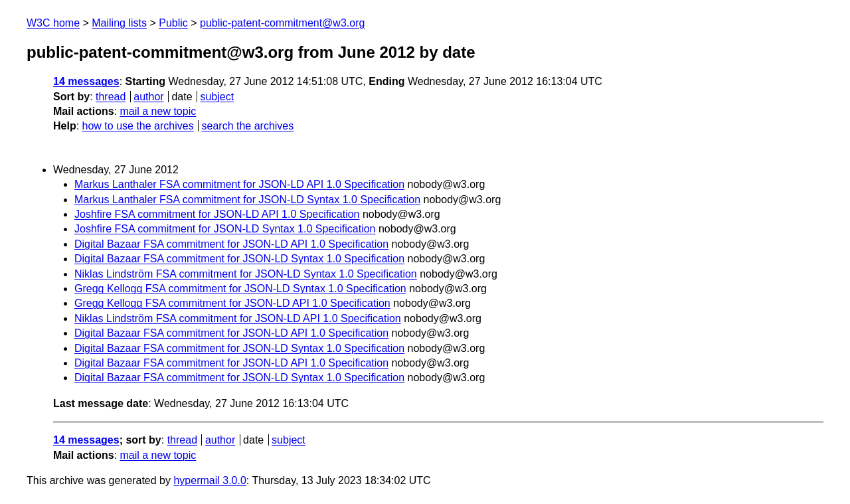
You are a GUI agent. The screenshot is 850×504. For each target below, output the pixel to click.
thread (111, 97)
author (148, 97)
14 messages (86, 81)
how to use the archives (138, 126)
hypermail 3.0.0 (210, 480)
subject (217, 97)
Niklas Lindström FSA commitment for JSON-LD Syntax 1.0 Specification (246, 274)
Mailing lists (119, 23)
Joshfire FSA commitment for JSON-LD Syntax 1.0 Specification (225, 229)
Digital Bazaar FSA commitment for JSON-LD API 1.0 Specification (231, 244)
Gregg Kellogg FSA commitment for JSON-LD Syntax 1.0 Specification (240, 289)
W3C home (53, 23)
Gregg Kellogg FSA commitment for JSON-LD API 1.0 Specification (232, 303)
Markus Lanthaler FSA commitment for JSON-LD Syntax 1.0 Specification (247, 200)
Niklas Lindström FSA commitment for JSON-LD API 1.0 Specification (238, 318)
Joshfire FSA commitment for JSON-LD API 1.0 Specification (217, 214)
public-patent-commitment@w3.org (282, 23)
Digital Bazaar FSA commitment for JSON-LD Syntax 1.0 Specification (239, 259)
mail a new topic (158, 111)
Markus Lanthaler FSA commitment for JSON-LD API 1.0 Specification (239, 184)
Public (173, 23)
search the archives (248, 126)
